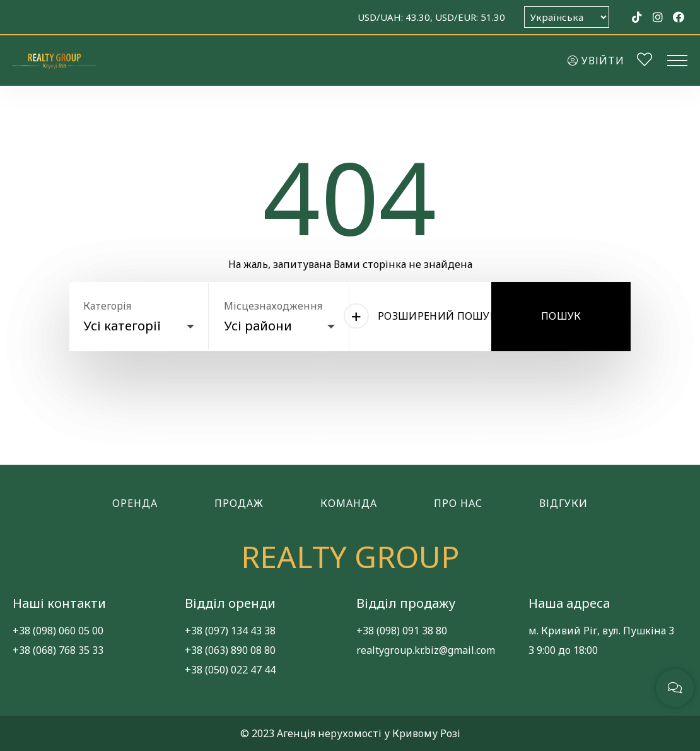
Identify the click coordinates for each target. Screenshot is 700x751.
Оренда (135, 503)
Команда (349, 503)
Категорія (107, 306)
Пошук (561, 316)
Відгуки (563, 503)
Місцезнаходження (273, 306)
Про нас (458, 503)
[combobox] (139, 323)
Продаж (239, 503)
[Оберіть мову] (567, 17)
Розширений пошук (427, 316)
